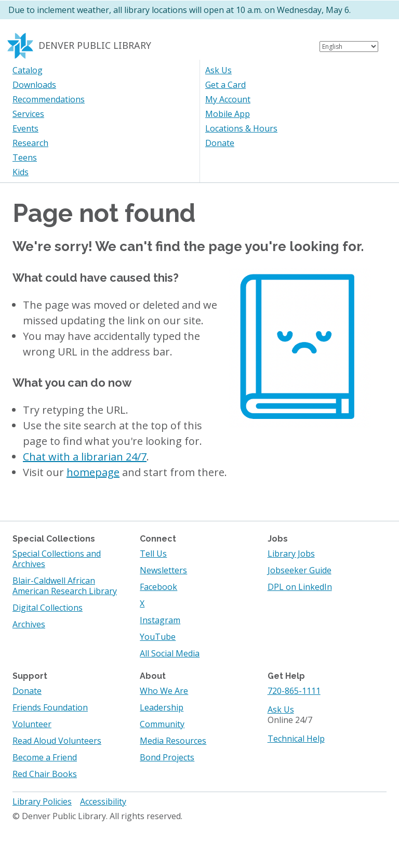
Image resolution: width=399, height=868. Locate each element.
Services (28, 114)
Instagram (160, 620)
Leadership (162, 707)
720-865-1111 (294, 691)
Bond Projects (167, 757)
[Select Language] (349, 47)
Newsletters (163, 570)
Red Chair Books (45, 774)
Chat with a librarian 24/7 (85, 457)
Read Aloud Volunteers (57, 741)
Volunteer (32, 724)
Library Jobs (291, 554)
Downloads (34, 85)
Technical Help (296, 739)
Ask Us (218, 70)
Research (30, 143)
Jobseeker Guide (300, 570)
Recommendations (49, 99)
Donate (220, 143)
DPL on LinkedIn (300, 587)
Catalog (28, 70)
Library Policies (42, 801)
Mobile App (228, 114)
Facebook (158, 587)
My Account (228, 99)
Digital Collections (48, 608)
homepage (93, 472)
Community (162, 724)
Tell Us (153, 554)
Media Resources (173, 741)
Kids (21, 172)
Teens (25, 157)
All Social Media (170, 653)
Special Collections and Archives (57, 559)
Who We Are (164, 691)
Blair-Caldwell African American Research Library (65, 586)
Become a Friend (45, 757)
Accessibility (103, 801)
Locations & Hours (241, 128)
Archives (29, 624)
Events (25, 128)
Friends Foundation (50, 707)
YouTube (158, 637)
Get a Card (225, 85)
